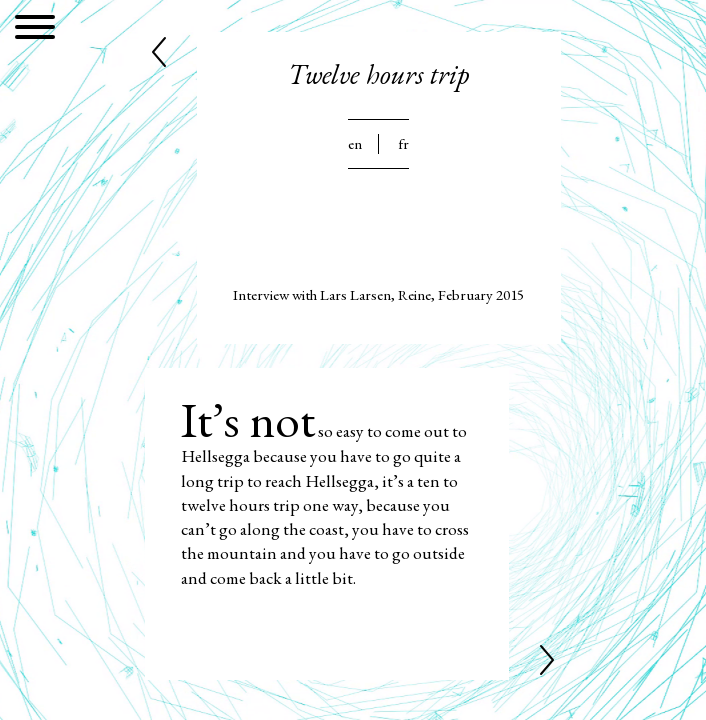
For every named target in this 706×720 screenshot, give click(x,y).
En (355, 144)
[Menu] (35, 30)
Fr (403, 144)
